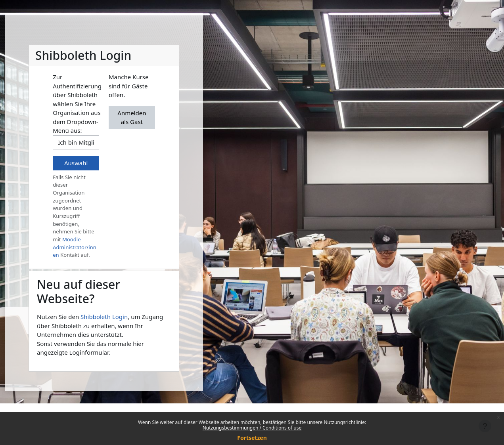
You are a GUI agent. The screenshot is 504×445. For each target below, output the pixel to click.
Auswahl (76, 163)
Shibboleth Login (104, 317)
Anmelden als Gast (132, 117)
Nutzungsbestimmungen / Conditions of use (252, 428)
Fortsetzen (252, 438)
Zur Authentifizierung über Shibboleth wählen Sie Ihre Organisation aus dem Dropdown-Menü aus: (77, 104)
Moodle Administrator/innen (75, 247)
